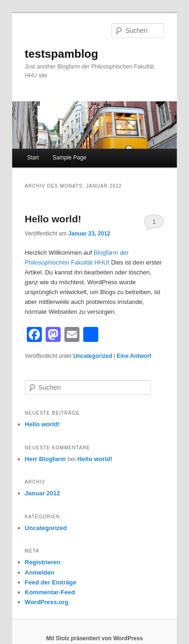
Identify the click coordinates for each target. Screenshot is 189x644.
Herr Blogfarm (45, 459)
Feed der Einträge (51, 582)
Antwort (134, 356)
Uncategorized (93, 356)
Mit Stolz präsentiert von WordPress (94, 638)
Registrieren (43, 562)
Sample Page (70, 158)
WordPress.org (47, 602)
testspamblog (62, 54)
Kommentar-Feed (50, 592)
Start (33, 158)
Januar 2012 (43, 493)
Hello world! (53, 219)
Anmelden (40, 572)
